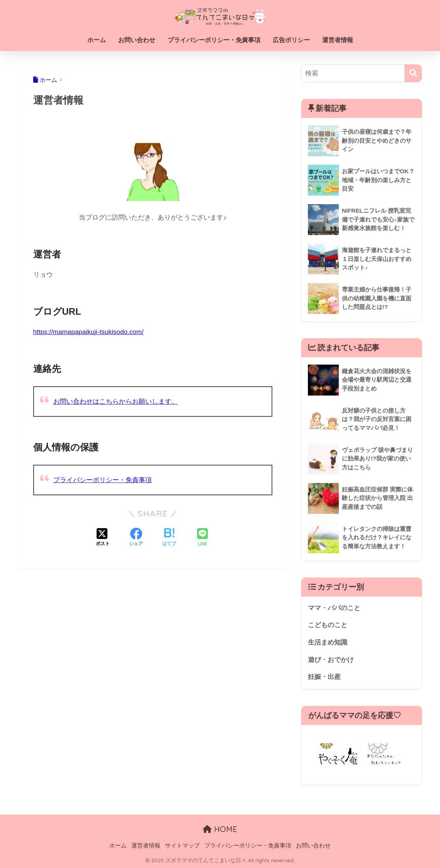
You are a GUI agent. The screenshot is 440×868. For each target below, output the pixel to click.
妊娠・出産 (324, 677)
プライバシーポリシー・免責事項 (214, 40)
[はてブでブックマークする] (169, 538)
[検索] (413, 73)
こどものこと (328, 625)
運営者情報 (338, 40)
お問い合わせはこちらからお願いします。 (116, 402)
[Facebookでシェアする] (136, 538)
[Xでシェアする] (103, 538)
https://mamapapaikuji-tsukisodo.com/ (88, 332)
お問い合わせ (137, 40)
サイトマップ (182, 846)
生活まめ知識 (328, 642)
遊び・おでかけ (331, 660)
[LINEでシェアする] (202, 538)
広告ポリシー (291, 40)
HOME (220, 829)
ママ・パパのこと (334, 608)
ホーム (97, 40)
